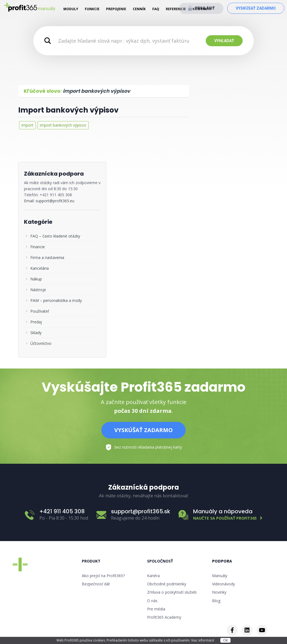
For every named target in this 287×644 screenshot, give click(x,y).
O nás (152, 601)
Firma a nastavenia (47, 257)
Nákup (36, 279)
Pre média (156, 609)
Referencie (176, 9)
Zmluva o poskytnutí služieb (172, 592)
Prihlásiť (205, 8)
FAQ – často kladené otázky (55, 236)
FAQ (156, 9)
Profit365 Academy (164, 617)
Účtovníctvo (41, 343)
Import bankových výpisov (68, 110)
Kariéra (153, 576)
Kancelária (40, 268)
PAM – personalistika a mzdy (56, 300)
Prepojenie (116, 9)
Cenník (139, 9)
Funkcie (92, 9)
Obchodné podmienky (167, 584)
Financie (38, 247)
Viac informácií (203, 640)
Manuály (220, 576)
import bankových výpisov (63, 125)
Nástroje (38, 290)
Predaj (36, 322)
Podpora (222, 561)
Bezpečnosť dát (96, 584)
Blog (216, 601)
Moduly (71, 9)
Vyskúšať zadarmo (256, 8)
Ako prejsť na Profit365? (103, 576)
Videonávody (224, 584)
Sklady (36, 333)
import (27, 125)
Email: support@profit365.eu (49, 201)
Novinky (219, 592)
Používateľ (40, 311)
